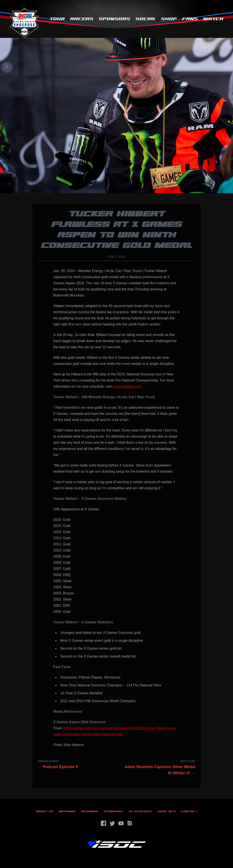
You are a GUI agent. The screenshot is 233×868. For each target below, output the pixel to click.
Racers (82, 19)
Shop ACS (167, 811)
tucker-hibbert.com (127, 386)
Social (146, 19)
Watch (213, 19)
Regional (90, 811)
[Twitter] (112, 823)
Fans (190, 19)
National (67, 811)
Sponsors (114, 19)
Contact (189, 811)
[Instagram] (130, 823)
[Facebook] (103, 823)
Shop (169, 19)
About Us (45, 811)
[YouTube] (121, 823)
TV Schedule (140, 811)
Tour (57, 19)
